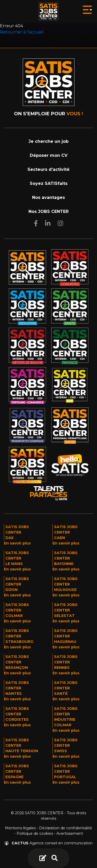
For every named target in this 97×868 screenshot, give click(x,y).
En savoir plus (17, 543)
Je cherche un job (48, 141)
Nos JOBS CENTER (48, 211)
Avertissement (70, 833)
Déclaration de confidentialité (66, 828)
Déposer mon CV (49, 155)
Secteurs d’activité (48, 169)
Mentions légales (20, 828)
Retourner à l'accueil (22, 32)
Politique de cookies (35, 833)
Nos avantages (48, 197)
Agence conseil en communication (49, 843)
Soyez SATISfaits (49, 183)
